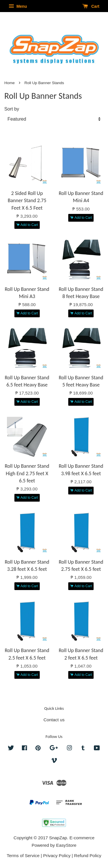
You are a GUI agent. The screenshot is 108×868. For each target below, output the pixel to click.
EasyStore (66, 845)
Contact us (54, 720)
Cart (91, 6)
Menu (18, 6)
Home (10, 83)
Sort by (12, 109)
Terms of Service (23, 856)
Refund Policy (88, 856)
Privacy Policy (57, 856)
